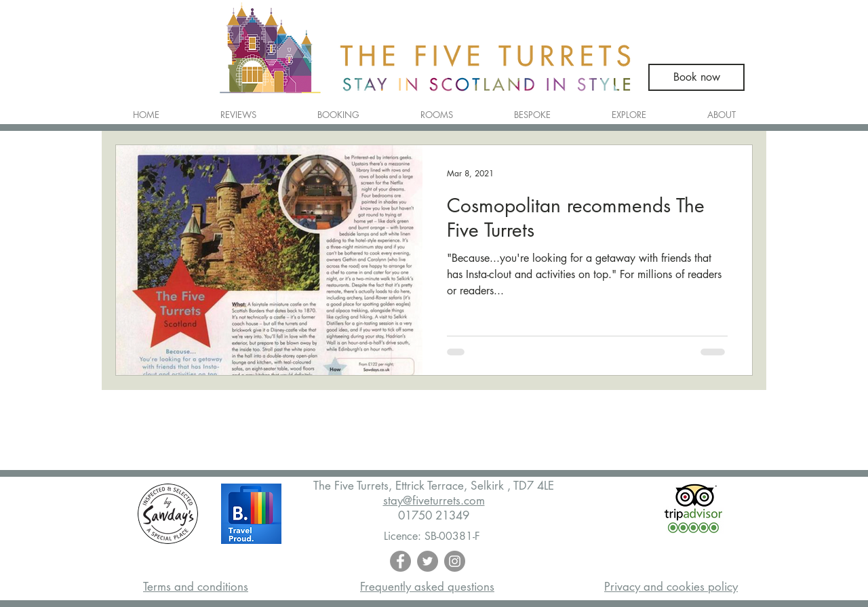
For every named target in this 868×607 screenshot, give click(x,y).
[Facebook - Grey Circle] (400, 561)
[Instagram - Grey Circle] (455, 561)
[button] (437, 109)
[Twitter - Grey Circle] (428, 561)
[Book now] (696, 77)
